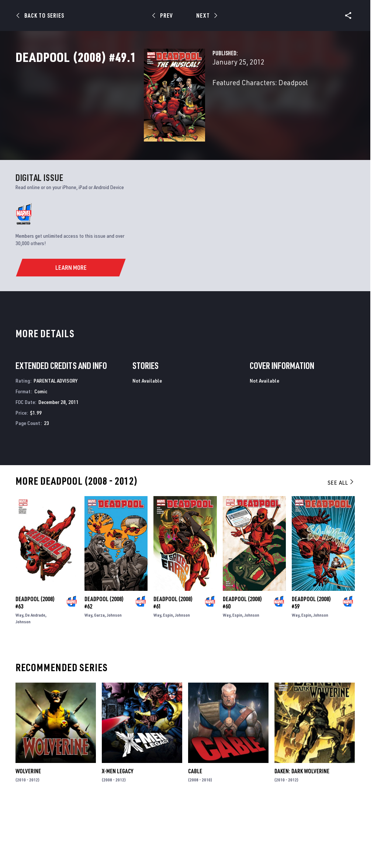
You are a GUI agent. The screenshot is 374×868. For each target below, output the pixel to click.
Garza (99, 674)
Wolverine (28, 830)
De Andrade (35, 674)
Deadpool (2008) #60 (242, 661)
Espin (168, 674)
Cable (195, 830)
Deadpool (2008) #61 (173, 661)
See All (341, 541)
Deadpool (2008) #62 (104, 661)
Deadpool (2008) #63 (35, 661)
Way (19, 674)
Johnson (23, 680)
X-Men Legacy (117, 830)
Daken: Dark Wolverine (302, 830)
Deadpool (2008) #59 (311, 661)
